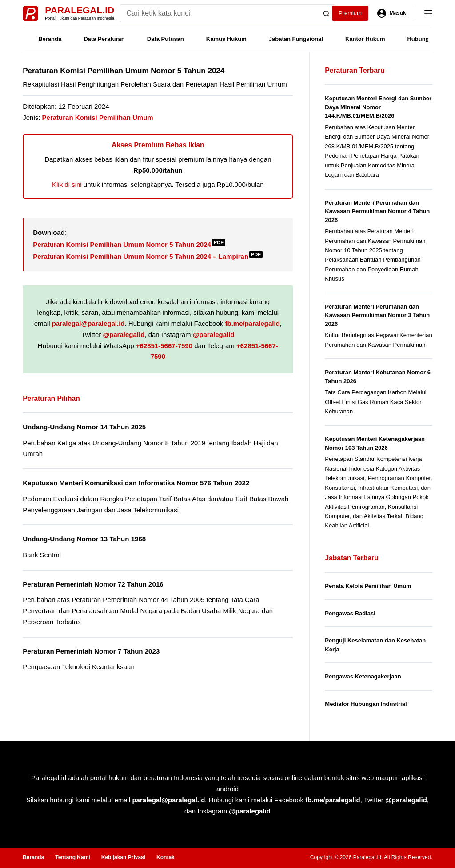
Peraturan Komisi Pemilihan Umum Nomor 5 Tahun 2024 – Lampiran (148, 256)
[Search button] (327, 13)
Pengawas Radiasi (350, 613)
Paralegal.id (80, 10)
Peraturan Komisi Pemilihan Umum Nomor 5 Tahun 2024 (129, 244)
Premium (350, 13)
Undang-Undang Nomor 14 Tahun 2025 (84, 427)
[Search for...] (219, 13)
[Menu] (428, 13)
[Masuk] (392, 13)
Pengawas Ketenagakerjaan (363, 676)
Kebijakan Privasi (123, 857)
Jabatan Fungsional (296, 39)
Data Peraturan (104, 39)
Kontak (166, 857)
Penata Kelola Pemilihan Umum (368, 586)
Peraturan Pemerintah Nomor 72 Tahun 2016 (93, 584)
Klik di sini (67, 184)
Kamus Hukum (226, 39)
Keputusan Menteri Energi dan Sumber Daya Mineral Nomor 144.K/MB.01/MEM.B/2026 (378, 107)
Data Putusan (166, 39)
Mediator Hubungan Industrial (366, 704)
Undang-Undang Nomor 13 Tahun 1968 (84, 539)
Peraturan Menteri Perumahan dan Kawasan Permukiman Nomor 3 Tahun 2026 (377, 315)
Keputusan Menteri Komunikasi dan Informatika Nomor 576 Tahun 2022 (136, 483)
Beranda (50, 39)
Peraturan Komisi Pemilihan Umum (98, 117)
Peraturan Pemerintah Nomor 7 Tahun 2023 (91, 651)
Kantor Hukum (365, 39)
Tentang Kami (72, 857)
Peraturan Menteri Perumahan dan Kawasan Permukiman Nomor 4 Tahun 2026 (377, 211)
